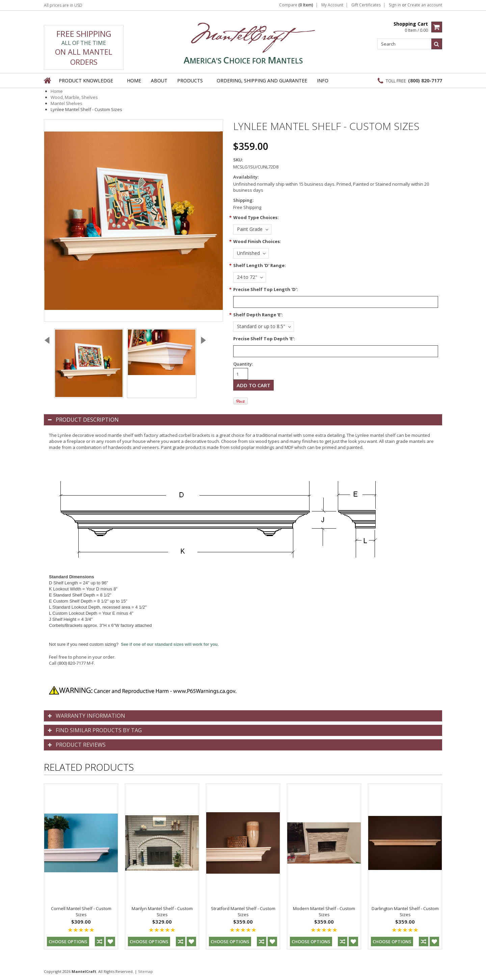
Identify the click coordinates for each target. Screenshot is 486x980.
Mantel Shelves (66, 103)
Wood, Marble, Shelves (74, 97)
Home (57, 91)
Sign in (395, 5)
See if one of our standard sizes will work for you (169, 644)
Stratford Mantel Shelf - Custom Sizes (243, 911)
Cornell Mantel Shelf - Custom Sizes (81, 911)
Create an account (425, 5)
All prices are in (63, 5)
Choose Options (68, 942)
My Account (332, 5)
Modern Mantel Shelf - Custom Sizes (324, 911)
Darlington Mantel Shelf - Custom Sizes (405, 911)
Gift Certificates (366, 5)
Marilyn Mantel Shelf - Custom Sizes (162, 911)
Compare (296, 5)
